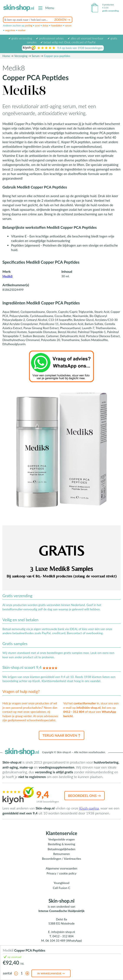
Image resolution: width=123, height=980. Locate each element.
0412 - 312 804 (74, 712)
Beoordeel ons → (84, 796)
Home (6, 56)
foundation (57, 25)
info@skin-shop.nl (88, 708)
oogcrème (10, 30)
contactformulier (85, 703)
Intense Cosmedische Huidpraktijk (62, 911)
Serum (36, 56)
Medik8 (7, 276)
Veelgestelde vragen (62, 839)
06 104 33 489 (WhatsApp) (64, 940)
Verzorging (21, 56)
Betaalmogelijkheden (61, 849)
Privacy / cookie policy (61, 873)
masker (22, 30)
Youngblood (62, 883)
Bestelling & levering (61, 844)
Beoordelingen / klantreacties (62, 859)
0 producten (108, 5)
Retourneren (62, 854)
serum (68, 25)
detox (45, 25)
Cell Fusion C (61, 888)
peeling (28, 25)
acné (37, 25)
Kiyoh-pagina (89, 808)
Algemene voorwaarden (61, 868)
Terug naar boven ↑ (61, 735)
